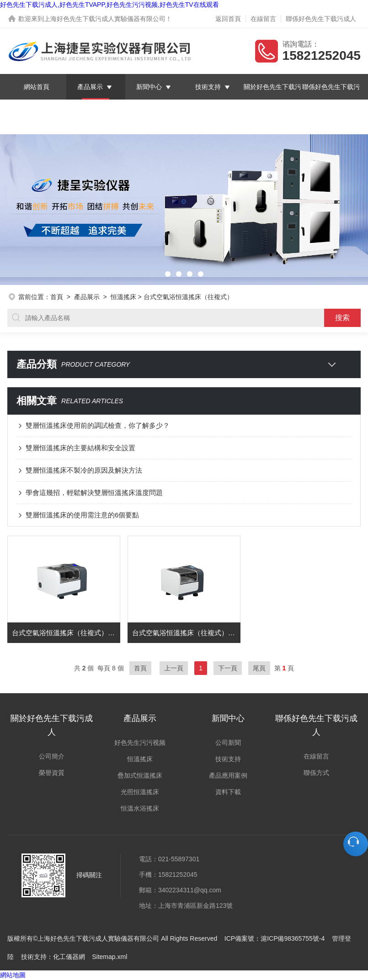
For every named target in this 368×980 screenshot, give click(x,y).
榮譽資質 (52, 773)
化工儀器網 (69, 957)
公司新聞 (228, 743)
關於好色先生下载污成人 (272, 100)
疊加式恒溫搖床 (140, 775)
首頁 (57, 297)
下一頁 (228, 668)
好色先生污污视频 (140, 743)
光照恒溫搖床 (140, 792)
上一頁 (174, 668)
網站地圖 (13, 975)
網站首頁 (37, 87)
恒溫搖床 (123, 297)
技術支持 (208, 87)
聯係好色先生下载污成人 (321, 19)
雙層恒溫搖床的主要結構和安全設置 (80, 448)
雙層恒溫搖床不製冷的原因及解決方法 (84, 470)
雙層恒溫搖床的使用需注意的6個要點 (82, 515)
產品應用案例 (228, 775)
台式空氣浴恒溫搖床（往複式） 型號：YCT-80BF (66, 633)
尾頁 (259, 668)
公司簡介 (52, 756)
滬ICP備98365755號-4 (293, 938)
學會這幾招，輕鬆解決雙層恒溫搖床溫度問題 (94, 493)
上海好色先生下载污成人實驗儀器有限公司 (105, 19)
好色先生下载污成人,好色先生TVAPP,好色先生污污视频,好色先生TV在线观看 (109, 5)
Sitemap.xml (109, 957)
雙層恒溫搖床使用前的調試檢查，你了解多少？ (98, 425)
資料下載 (228, 792)
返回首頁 (228, 19)
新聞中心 (149, 87)
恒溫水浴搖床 (140, 808)
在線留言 (263, 19)
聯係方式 (316, 773)
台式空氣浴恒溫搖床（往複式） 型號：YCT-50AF (186, 633)
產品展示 (90, 87)
